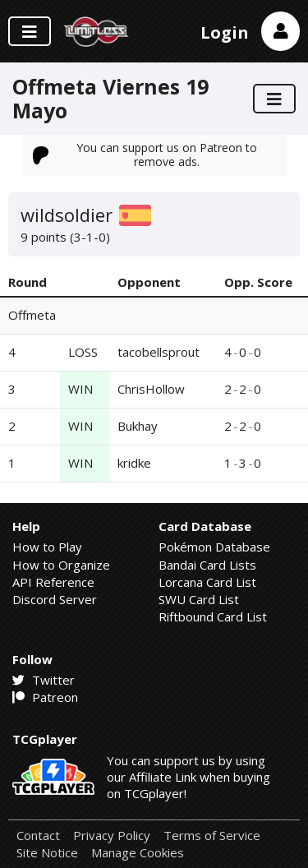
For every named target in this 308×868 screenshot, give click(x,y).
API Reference (53, 582)
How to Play (47, 547)
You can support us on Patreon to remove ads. (145, 154)
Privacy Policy (112, 836)
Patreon (45, 697)
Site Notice (47, 853)
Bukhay (138, 426)
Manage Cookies (138, 853)
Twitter (44, 680)
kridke (134, 463)
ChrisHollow (151, 389)
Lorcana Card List (207, 582)
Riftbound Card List (213, 616)
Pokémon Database (214, 547)
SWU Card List (199, 599)
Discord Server (55, 599)
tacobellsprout (159, 352)
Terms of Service (212, 836)
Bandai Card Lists (207, 565)
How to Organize (61, 565)
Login (225, 32)
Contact (38, 836)
